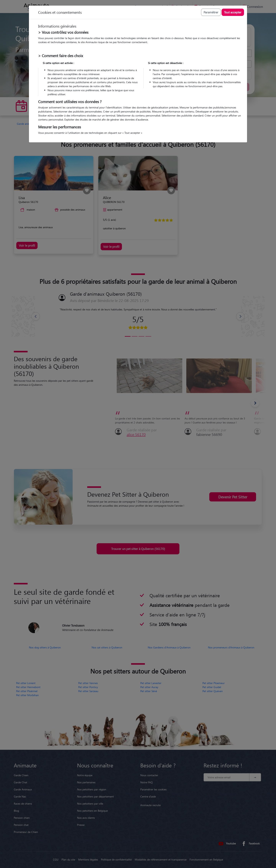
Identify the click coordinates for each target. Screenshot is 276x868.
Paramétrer (211, 12)
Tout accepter (233, 12)
